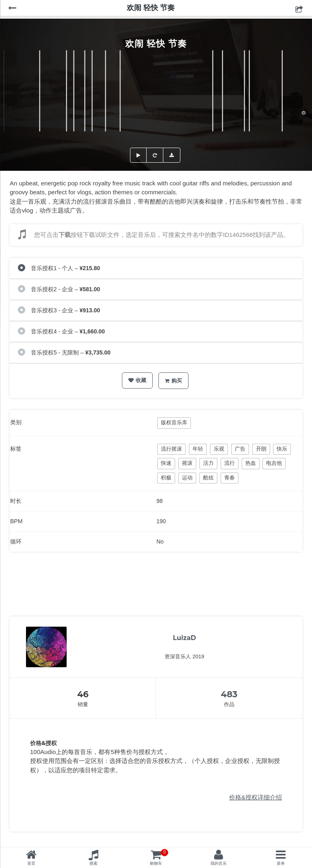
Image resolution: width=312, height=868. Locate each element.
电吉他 (274, 463)
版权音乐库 (174, 422)
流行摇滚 (171, 449)
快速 (166, 463)
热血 (251, 463)
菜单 (281, 863)
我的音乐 (219, 863)
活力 (208, 463)
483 (229, 694)
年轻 (198, 449)
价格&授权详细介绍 (256, 797)
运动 (187, 478)
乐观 (219, 449)
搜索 (93, 863)
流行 (230, 463)
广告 (240, 449)
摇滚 (187, 463)
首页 (31, 863)
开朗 (261, 449)
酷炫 (208, 478)
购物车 (159, 857)
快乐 (282, 449)
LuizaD (184, 638)
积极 (166, 478)
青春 (230, 478)
